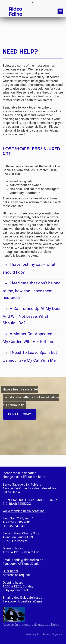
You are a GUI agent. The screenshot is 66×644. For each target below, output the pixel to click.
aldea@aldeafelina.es (27, 598)
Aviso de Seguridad (53, 634)
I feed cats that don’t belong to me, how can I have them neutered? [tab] (32, 290)
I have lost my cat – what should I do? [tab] (29, 268)
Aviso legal (32, 634)
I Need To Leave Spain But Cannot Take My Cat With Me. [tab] (30, 356)
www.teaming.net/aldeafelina (24, 511)
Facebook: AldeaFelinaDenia (23, 601)
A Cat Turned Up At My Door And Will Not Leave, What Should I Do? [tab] (32, 316)
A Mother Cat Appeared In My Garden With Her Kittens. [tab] (30, 338)
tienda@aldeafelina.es (27, 560)
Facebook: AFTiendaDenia (21, 564)
